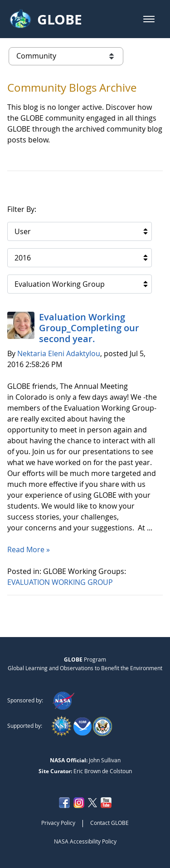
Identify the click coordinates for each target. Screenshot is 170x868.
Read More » (29, 549)
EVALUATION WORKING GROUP (61, 582)
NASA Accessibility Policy (85, 841)
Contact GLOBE (109, 823)
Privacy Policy (58, 823)
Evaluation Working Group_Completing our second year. (89, 328)
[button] (149, 19)
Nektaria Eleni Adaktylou (59, 353)
